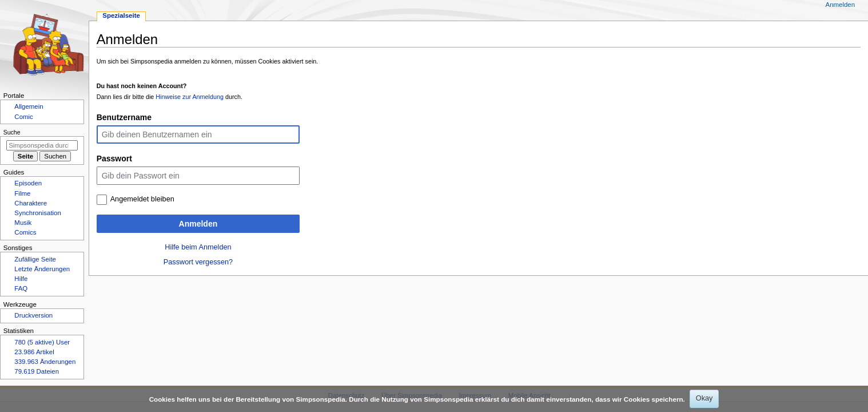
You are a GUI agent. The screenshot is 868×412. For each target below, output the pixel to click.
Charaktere (31, 203)
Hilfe (21, 279)
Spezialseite (121, 15)
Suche (12, 132)
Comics (25, 232)
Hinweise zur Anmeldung (190, 97)
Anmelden (198, 224)
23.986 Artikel (34, 352)
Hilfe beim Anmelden (198, 247)
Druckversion (33, 315)
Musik (23, 223)
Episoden (28, 183)
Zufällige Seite (35, 259)
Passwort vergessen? (198, 262)
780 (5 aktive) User (42, 342)
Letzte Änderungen (42, 269)
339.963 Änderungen (45, 362)
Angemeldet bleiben (142, 199)
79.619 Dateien (37, 371)
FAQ (21, 288)
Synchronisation (38, 213)
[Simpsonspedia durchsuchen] (42, 145)
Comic (23, 117)
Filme (22, 193)
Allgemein (29, 106)
